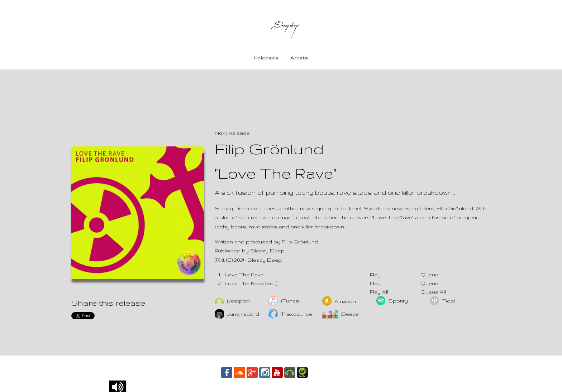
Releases (266, 58)
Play (375, 275)
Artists (299, 58)
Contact (325, 372)
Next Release (232, 133)
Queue (429, 275)
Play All (379, 292)
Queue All (433, 292)
